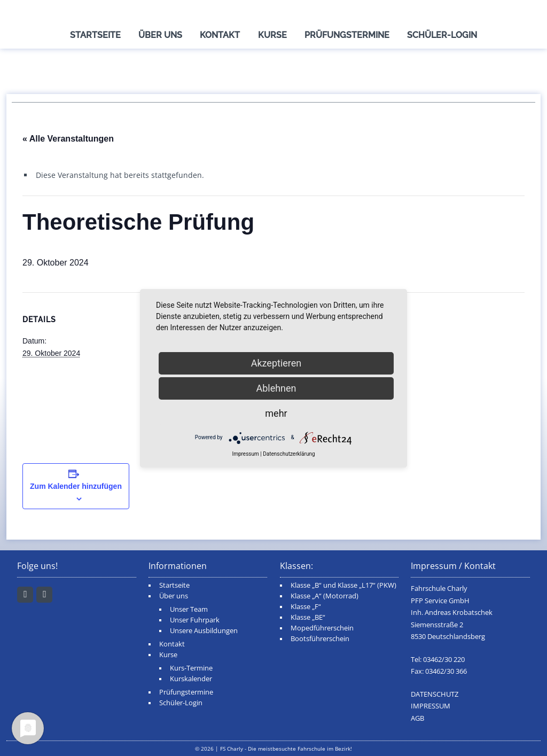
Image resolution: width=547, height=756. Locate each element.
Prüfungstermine (347, 35)
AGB (417, 718)
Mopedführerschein (322, 628)
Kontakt (220, 35)
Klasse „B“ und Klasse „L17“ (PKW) (343, 585)
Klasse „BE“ (308, 617)
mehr (276, 413)
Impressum (245, 454)
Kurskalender (191, 679)
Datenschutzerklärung (289, 454)
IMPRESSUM (431, 706)
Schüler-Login (442, 35)
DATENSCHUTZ (435, 694)
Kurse (272, 35)
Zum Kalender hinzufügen (76, 486)
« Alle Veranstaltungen (68, 139)
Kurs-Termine (191, 668)
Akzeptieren (276, 363)
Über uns (160, 35)
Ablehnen (276, 388)
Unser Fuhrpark (195, 620)
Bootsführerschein (320, 639)
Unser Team (189, 609)
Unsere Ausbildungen (204, 631)
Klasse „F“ (306, 607)
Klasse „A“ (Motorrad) (325, 596)
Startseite (95, 35)
